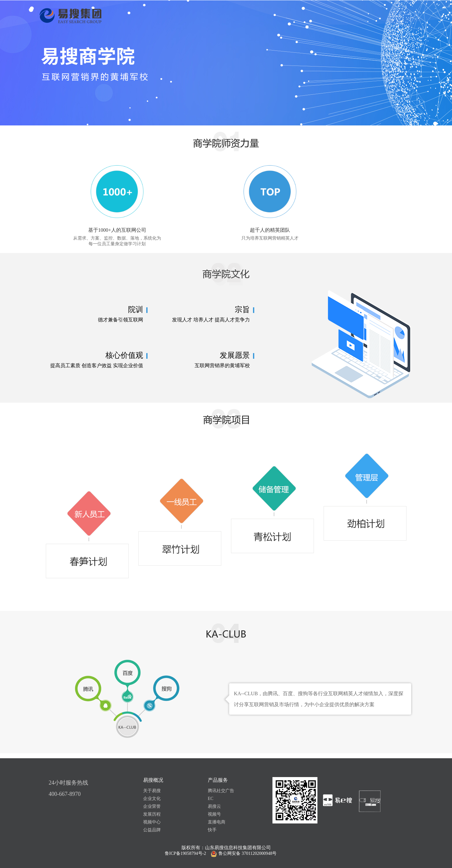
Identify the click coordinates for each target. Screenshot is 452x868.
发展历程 (152, 814)
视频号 (214, 814)
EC (211, 799)
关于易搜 (152, 791)
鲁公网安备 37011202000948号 (248, 853)
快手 (212, 830)
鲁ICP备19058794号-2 (185, 853)
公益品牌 (152, 830)
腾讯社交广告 (221, 791)
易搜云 (214, 806)
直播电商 (217, 822)
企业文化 (152, 799)
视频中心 (152, 822)
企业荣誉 (152, 806)
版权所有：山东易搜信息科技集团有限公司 (226, 848)
